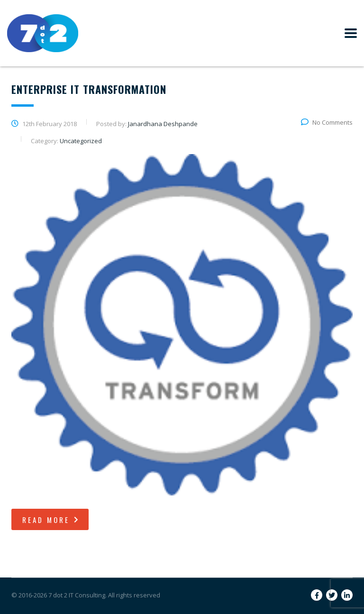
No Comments (327, 122)
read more (51, 520)
